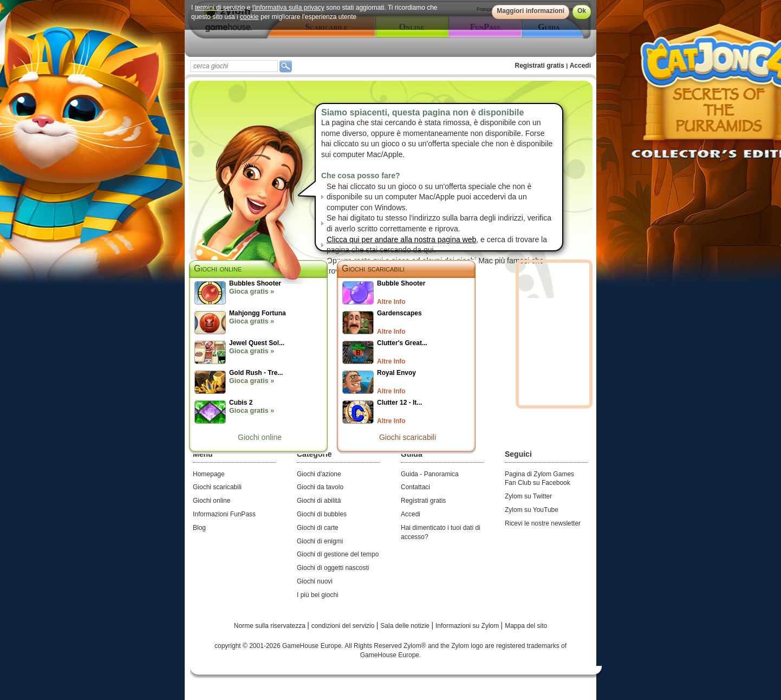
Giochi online (260, 437)
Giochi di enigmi (320, 541)
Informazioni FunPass (224, 514)
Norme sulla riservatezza (271, 626)
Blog (199, 528)
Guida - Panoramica (430, 474)
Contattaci (415, 487)
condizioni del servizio (344, 626)
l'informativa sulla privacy (288, 8)
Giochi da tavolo (320, 487)
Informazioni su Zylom (468, 626)
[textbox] (234, 66)
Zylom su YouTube (532, 510)
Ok (582, 11)
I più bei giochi (318, 595)
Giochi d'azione (319, 474)
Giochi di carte (318, 528)
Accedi (580, 66)
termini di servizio (220, 8)
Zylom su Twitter (528, 496)
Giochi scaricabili (373, 268)
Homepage (209, 474)
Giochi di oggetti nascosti (333, 568)
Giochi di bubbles (322, 514)
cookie (249, 17)
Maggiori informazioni (531, 11)
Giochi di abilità (319, 501)
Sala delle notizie (406, 626)
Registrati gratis (540, 66)
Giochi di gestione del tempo (338, 554)
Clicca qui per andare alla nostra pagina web (401, 239)
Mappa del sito (526, 626)
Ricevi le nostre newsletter (543, 523)
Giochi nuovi (315, 581)
